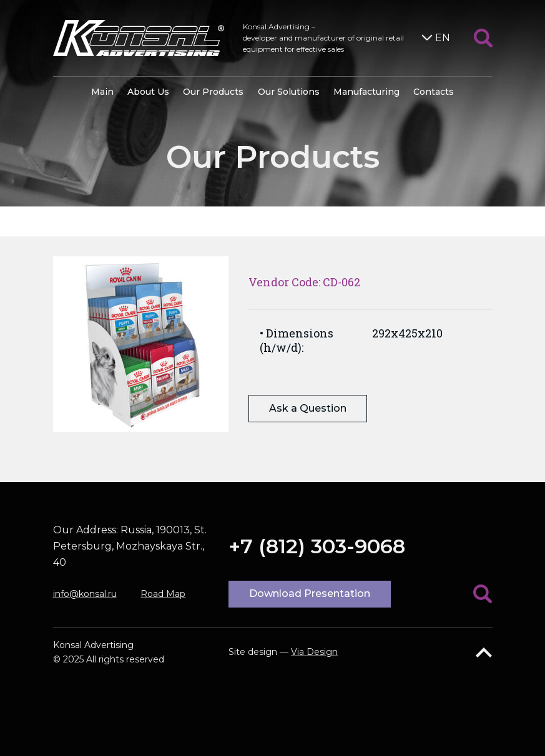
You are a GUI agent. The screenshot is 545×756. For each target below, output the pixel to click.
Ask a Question (308, 408)
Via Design (314, 652)
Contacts (434, 92)
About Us (148, 92)
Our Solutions (289, 92)
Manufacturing (366, 92)
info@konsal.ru (85, 594)
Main (102, 92)
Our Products (213, 92)
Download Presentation (310, 594)
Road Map (163, 594)
